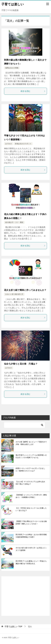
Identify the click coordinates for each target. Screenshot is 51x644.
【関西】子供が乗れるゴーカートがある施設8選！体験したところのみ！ (31, 523)
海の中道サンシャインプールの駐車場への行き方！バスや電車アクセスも (31, 456)
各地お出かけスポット (23, 144)
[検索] (24, 425)
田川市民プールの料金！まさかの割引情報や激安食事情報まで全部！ (31, 536)
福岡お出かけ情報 (12, 68)
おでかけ (9, 144)
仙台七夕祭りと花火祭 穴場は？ (21, 364)
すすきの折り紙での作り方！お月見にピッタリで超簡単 (31, 549)
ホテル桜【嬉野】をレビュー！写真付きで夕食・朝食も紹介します (31, 443)
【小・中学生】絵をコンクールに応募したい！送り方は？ (31, 509)
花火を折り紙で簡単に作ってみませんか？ (25, 290)
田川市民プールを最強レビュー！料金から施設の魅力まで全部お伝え (31, 562)
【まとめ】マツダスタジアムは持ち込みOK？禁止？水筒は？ (30, 483)
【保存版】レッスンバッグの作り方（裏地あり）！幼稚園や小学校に (31, 496)
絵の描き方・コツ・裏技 (14, 222)
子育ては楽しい (13, 4)
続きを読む (33, 91)
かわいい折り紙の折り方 (14, 294)
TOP (13, 627)
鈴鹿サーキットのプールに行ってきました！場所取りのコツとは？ (30, 470)
